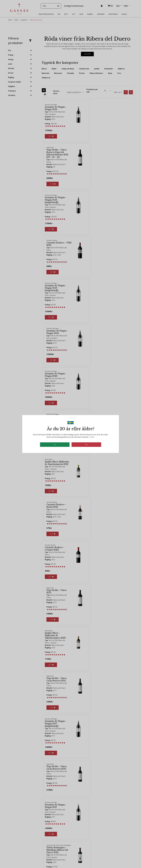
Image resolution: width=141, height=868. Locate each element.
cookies (91, 437)
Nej (86, 445)
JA (55, 445)
